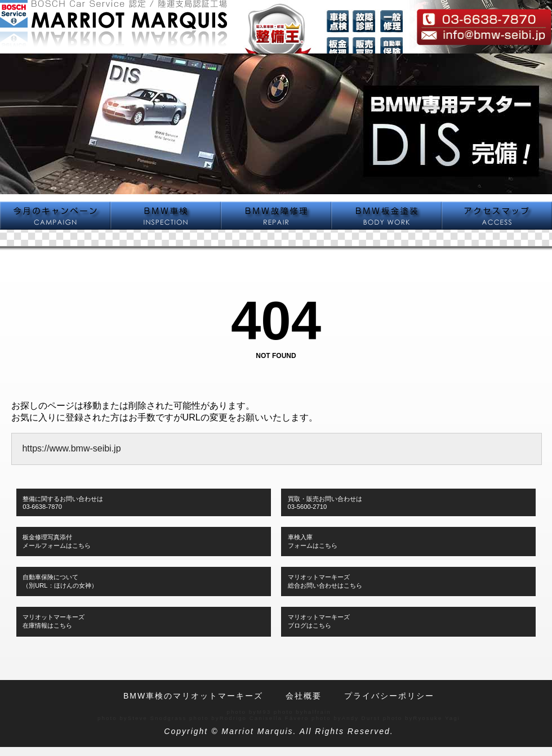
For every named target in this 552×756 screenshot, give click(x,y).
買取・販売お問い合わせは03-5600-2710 (325, 503)
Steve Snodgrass (157, 718)
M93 (264, 712)
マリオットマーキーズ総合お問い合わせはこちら (325, 581)
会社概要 (304, 696)
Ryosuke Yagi (437, 718)
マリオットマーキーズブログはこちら (319, 621)
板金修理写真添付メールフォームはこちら (57, 541)
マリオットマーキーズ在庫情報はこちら (54, 621)
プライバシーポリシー (389, 696)
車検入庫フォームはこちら (313, 541)
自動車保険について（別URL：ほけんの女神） (60, 581)
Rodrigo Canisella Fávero (264, 718)
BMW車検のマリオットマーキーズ (193, 696)
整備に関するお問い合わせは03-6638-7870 (63, 503)
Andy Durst (361, 718)
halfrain (317, 712)
